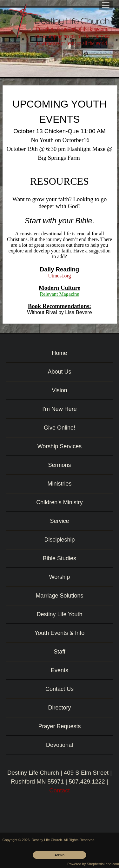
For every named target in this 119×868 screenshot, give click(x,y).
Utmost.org (59, 276)
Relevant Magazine (60, 294)
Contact (59, 790)
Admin (60, 855)
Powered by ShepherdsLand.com (93, 864)
